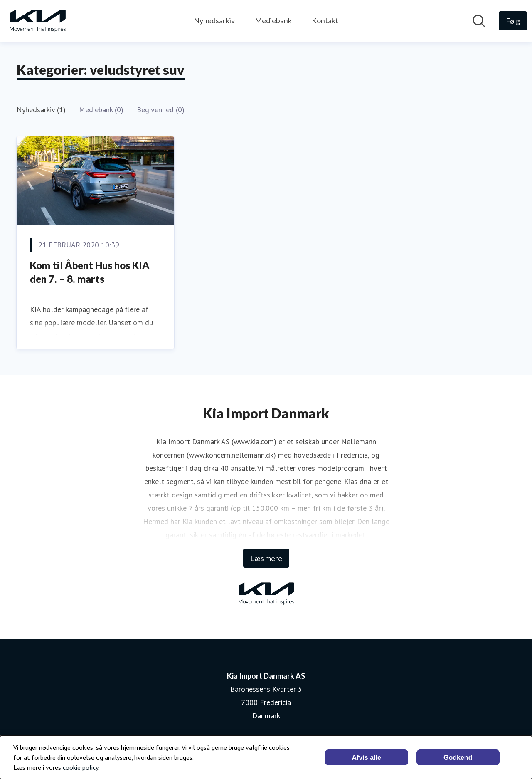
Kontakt (325, 20)
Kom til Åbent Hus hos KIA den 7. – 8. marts (90, 272)
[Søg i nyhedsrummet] (479, 21)
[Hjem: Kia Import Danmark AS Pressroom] (37, 21)
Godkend (458, 758)
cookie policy (80, 767)
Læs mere (266, 558)
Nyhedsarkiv (214, 20)
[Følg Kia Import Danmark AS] (513, 21)
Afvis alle (367, 758)
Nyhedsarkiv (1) (41, 110)
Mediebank (273, 20)
